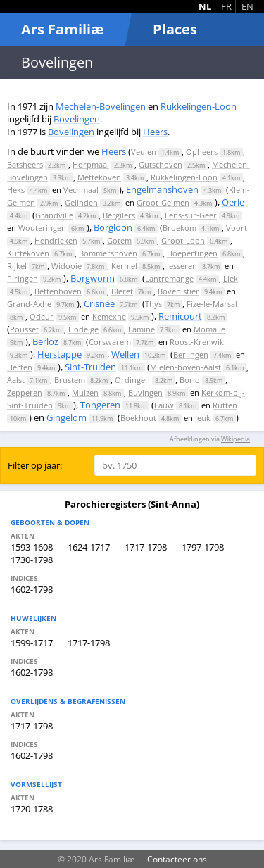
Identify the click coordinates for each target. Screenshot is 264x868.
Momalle (209, 329)
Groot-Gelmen (163, 202)
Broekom (180, 228)
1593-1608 (32, 547)
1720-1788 (32, 809)
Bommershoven (108, 253)
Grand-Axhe (29, 304)
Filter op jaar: (35, 465)
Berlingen (191, 354)
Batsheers (25, 164)
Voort (237, 228)
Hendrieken (56, 240)
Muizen (85, 392)
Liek (231, 278)
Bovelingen (77, 119)
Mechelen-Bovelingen (101, 106)
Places (175, 29)
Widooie (67, 266)
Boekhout (138, 418)
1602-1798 (32, 589)
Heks (16, 190)
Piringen (23, 278)
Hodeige (83, 329)
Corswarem (110, 342)
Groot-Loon (183, 240)
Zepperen (25, 392)
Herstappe (59, 354)
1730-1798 (32, 560)
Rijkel (17, 266)
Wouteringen (42, 228)
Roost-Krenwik (197, 342)
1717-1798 (146, 547)
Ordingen (132, 380)
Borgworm (93, 278)
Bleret (122, 291)
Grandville (54, 215)
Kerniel (124, 266)
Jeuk (203, 418)
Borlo (190, 380)
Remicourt (180, 316)
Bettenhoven (58, 291)
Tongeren (100, 405)
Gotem (119, 240)
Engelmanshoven (162, 189)
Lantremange (169, 278)
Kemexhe (109, 316)
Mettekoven (99, 177)
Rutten (225, 405)
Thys (153, 304)
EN (247, 6)
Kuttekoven (28, 253)
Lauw (164, 405)
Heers (155, 132)
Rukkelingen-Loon (199, 106)
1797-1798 (203, 547)
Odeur (42, 316)
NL (205, 6)
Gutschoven (161, 164)
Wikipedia (235, 439)
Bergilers (119, 215)
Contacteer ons (177, 859)
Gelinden (81, 202)
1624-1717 (89, 547)
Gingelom (67, 417)
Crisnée (99, 303)
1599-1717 (32, 643)
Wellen (125, 354)
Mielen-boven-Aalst (186, 367)
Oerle (233, 202)
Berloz (45, 341)
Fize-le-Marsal (212, 304)
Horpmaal (91, 164)
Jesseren (182, 266)
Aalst (16, 380)
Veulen (144, 152)
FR (226, 6)
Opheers (202, 152)
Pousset (24, 329)
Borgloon (113, 227)
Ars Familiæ (62, 29)
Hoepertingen (192, 253)
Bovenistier (178, 291)
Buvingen (145, 392)
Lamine (142, 329)
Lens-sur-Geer (191, 215)
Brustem (70, 380)
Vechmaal (81, 190)
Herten (20, 367)
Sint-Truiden (90, 367)
